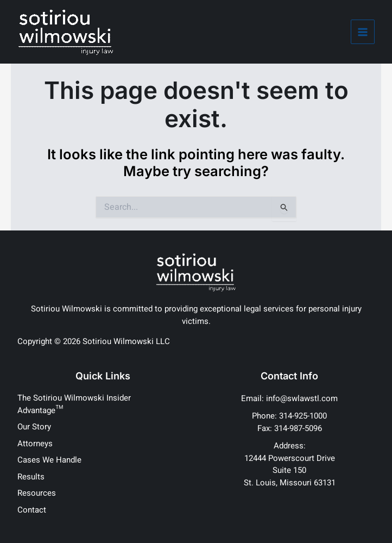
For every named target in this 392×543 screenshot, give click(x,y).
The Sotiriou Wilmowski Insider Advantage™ (74, 404)
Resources (37, 493)
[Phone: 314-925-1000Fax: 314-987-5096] (289, 422)
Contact (32, 510)
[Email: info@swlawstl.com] (289, 399)
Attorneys (35, 444)
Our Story (34, 427)
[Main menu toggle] (363, 32)
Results (31, 477)
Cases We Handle (49, 460)
